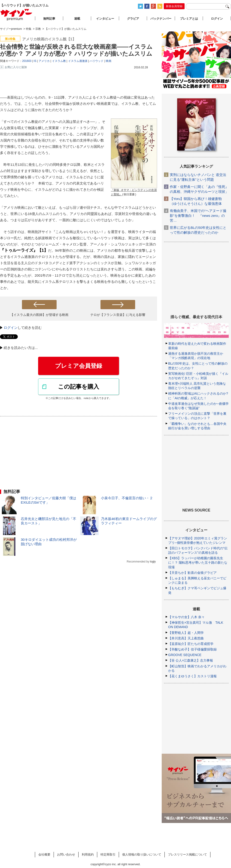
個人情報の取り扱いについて (142, 854)
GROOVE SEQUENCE (185, 655)
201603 (27, 61)
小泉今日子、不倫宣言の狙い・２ (127, 498)
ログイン (11, 328)
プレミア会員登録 (79, 366)
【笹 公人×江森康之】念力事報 (191, 660)
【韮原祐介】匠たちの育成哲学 (191, 644)
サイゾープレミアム (16, 15)
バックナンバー (161, 19)
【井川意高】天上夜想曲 (186, 638)
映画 (109, 61)
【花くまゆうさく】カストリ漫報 (192, 676)
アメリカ (44, 61)
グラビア (133, 19)
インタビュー (105, 19)
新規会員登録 (174, 6)
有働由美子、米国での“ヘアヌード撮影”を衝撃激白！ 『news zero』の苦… (198, 216)
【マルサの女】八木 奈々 (186, 617)
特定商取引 (108, 854)
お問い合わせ (66, 854)
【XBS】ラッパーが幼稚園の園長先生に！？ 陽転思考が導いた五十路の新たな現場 (198, 563)
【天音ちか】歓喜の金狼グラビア (192, 573)
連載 (77, 19)
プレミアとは (189, 19)
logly (153, 562)
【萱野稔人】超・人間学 (186, 633)
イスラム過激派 (78, 61)
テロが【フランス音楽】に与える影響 (118, 315)
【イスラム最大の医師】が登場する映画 (39, 315)
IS (35, 61)
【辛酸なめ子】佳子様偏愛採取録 (192, 649)
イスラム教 (59, 61)
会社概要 (44, 854)
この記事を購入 (79, 387)
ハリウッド (97, 61)
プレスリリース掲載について (187, 854)
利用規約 (88, 854)
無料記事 (49, 19)
